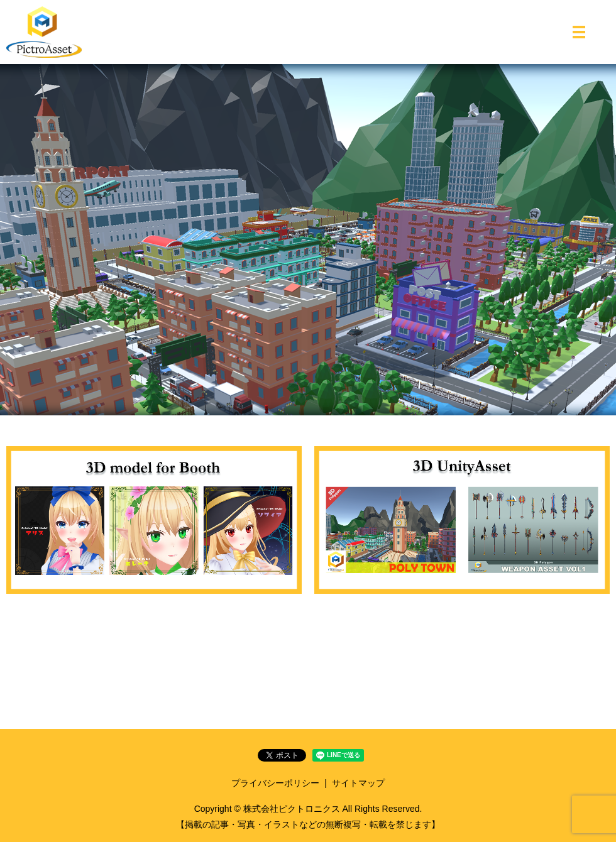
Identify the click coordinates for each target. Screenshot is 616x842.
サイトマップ (358, 783)
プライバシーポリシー (275, 783)
